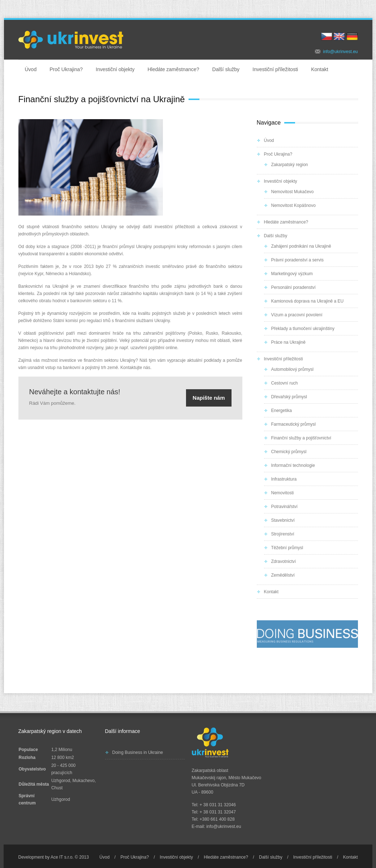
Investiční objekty (115, 69)
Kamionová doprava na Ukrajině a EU (308, 301)
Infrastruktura (284, 479)
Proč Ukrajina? (66, 69)
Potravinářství (284, 507)
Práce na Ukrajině (288, 342)
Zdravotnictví (284, 561)
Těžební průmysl (287, 548)
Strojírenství (283, 534)
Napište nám (209, 398)
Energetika (282, 411)
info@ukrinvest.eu (340, 52)
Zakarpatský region (290, 165)
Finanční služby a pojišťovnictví (301, 438)
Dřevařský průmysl (289, 397)
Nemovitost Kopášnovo (293, 205)
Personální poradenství (293, 287)
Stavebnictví (283, 520)
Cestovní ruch (285, 383)
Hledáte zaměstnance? (173, 69)
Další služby (226, 69)
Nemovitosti (283, 493)
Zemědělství (283, 575)
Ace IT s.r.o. (62, 857)
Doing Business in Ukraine (138, 752)
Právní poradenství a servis (297, 260)
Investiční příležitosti (275, 69)
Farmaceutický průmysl (293, 424)
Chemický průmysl (289, 452)
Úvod (31, 69)
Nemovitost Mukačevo (293, 192)
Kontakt (319, 69)
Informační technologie (293, 465)
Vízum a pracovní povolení (297, 315)
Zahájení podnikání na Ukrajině (301, 246)
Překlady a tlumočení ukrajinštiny (303, 329)
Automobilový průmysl (292, 369)
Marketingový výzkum (292, 274)
